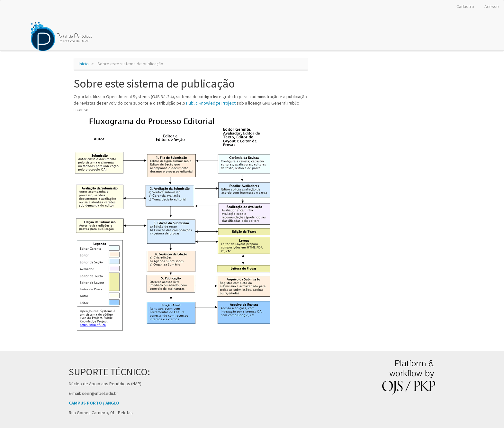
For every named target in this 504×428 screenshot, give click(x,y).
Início (84, 64)
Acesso (492, 6)
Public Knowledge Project (211, 103)
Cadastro (465, 6)
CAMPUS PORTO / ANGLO (94, 403)
